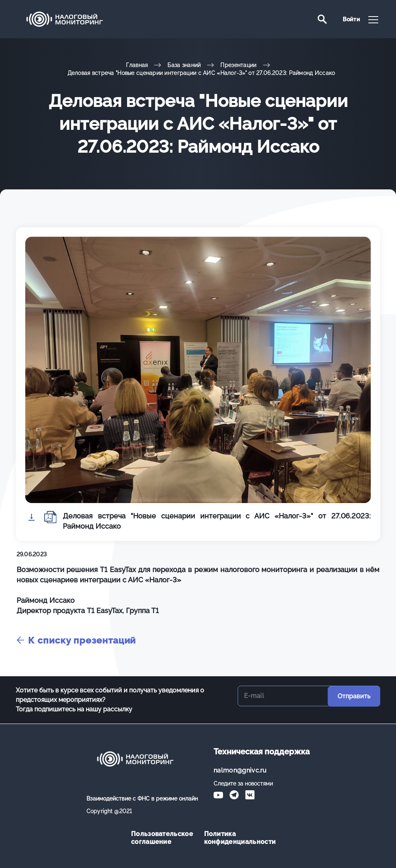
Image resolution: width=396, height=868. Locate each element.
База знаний (184, 65)
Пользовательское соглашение (162, 838)
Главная (137, 65)
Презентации (238, 65)
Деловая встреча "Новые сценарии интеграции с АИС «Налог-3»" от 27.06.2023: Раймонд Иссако (201, 73)
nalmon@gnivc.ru (240, 770)
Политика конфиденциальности (235, 838)
